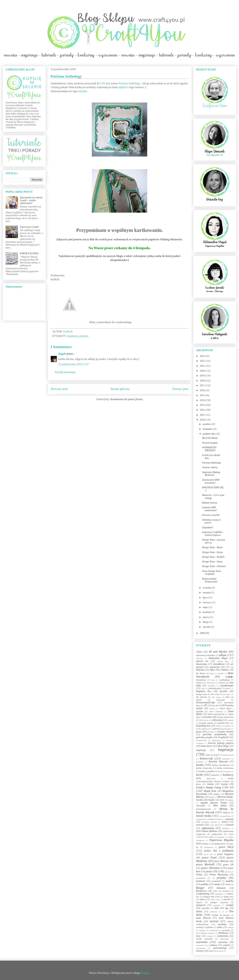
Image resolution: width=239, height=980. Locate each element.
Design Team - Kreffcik (213, 557)
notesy (225, 822)
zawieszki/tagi (220, 948)
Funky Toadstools (203, 729)
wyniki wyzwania (204, 939)
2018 (203, 381)
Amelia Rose (223, 661)
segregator (219, 894)
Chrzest (222, 683)
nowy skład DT (216, 825)
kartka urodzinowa (225, 768)
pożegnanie (209, 847)
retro (215, 891)
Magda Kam (210, 791)
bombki (221, 673)
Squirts (199, 902)
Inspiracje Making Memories (211, 474)
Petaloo (205, 844)
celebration (210, 683)
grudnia (207, 424)
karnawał (200, 762)
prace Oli (228, 865)
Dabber (228, 688)
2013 (203, 405)
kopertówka (211, 778)
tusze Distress (203, 918)
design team (201, 694)
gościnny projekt (204, 737)
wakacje (202, 930)
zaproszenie (201, 948)
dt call (215, 706)
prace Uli (211, 871)
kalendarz (226, 759)
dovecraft (221, 700)
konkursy (228, 775)
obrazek (230, 825)
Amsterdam (202, 664)
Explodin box (223, 723)
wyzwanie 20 (201, 945)
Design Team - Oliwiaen (214, 566)
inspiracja (201, 750)
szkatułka (205, 908)
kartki (199, 775)
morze (211, 819)
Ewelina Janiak (206, 723)
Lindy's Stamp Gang (208, 787)
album (223, 655)
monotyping (201, 819)
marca (206, 617)
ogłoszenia (208, 828)
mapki (212, 797)
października (209, 434)
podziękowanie (219, 844)
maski (211, 800)
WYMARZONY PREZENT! (209, 449)
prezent (228, 872)
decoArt (223, 691)
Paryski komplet (210, 443)
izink (208, 755)
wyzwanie (223, 942)
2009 (203, 633)
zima (211, 951)
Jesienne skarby (210, 467)
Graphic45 (223, 737)
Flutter (219, 726)
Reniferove (201, 891)
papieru (123, 87)
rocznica (226, 891)
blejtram (200, 670)
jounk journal (228, 755)
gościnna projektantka (215, 734)
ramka (217, 884)
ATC (228, 667)
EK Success (204, 720)
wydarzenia (223, 936)
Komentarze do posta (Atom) (127, 399)
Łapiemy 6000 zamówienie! (210, 509)
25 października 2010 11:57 (74, 364)
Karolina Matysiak (218, 762)
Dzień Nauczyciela (216, 714)
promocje (201, 881)
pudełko (205, 884)
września (207, 588)
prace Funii (209, 857)
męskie (231, 800)
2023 (203, 356)
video (220, 927)
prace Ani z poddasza (219, 851)
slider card (215, 899)
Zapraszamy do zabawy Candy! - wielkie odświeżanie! (31, 200)
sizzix (202, 899)
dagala (62, 354)
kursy (198, 784)
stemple (230, 905)
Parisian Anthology (129, 83)
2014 (203, 400)
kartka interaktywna (221, 765)
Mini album (220, 806)
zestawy (200, 951)
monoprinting (225, 816)
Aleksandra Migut (218, 658)
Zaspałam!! (208, 527)
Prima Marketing (219, 875)
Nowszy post (59, 389)
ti (223, 912)
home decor (206, 746)
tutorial (214, 921)
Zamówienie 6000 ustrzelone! (211, 481)
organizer (221, 837)
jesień (216, 755)
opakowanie (217, 834)
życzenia (220, 951)
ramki (228, 884)
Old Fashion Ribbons (207, 831)
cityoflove (211, 686)
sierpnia (207, 593)
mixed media (204, 816)
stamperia (201, 905)
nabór (220, 819)
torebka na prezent (221, 915)
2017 (203, 386)
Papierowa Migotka (221, 840)
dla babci (227, 694)
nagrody (229, 819)
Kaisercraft (206, 758)
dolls (227, 697)
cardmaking (224, 680)
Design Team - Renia (212, 547)
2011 (202, 415)
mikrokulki (201, 806)
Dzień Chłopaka (216, 711)
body (212, 673)
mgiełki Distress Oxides (214, 803)
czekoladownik (214, 688)
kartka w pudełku (207, 771)
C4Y (103, 83)
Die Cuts (215, 694)
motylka (83, 91)
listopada (207, 429)
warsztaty (226, 930)
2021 (203, 366)
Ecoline (208, 717)
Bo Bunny (201, 673)
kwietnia (207, 612)
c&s (213, 680)
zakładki (227, 945)
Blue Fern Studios (219, 670)
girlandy (210, 732)
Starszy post (180, 389)
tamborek (213, 912)
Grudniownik (201, 740)
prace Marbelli (205, 864)
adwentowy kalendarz (206, 655)
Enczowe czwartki (211, 515)
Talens (199, 912)
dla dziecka (201, 697)
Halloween (216, 740)
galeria (216, 729)
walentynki (214, 930)
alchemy (199, 658)
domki (199, 700)
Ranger (200, 888)
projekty (84, 336)
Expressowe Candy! (30, 227)
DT (206, 705)
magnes (217, 794)
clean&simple (227, 686)
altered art (202, 661)
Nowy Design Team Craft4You (211, 573)
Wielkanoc (223, 933)
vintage (231, 927)
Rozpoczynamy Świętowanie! (210, 580)
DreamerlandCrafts (206, 703)
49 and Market (218, 652)
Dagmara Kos (204, 691)
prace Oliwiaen (210, 868)
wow (198, 936)
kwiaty (211, 784)
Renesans (221, 888)
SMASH (227, 899)
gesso (199, 732)
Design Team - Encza (212, 552)
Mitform (226, 813)
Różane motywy (210, 503)
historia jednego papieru (221, 743)
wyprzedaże (224, 939)
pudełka (230, 881)
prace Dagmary (225, 854)
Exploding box (203, 726)
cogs (203, 688)
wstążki (210, 936)
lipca (205, 598)
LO (232, 787)
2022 (203, 361)
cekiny (199, 683)
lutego (206, 622)
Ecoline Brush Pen (225, 717)
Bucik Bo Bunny (210, 438)
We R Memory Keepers (205, 933)
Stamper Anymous (219, 902)
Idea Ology (223, 746)
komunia (215, 775)
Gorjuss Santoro (225, 732)
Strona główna (120, 389)
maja (205, 607)
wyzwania (202, 942)
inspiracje (73, 336)
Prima (199, 875)
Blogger (145, 973)
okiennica (226, 828)
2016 (203, 390)
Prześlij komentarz (65, 372)
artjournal (215, 667)
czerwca (207, 602)
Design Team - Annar (212, 562)
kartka (200, 765)
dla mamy (216, 697)
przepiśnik (216, 881)
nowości (200, 825)
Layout (224, 784)
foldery (228, 726)
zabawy (214, 945)
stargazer (217, 905)
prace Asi (208, 854)
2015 (203, 395)
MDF (222, 800)
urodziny (222, 924)
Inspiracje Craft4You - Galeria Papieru (213, 534)
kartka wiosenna (224, 771)
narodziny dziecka (209, 822)
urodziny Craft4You (205, 927)
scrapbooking (203, 894)
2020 (203, 371)
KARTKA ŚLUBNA (29, 253)
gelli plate (227, 729)
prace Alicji (226, 847)
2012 (203, 410)
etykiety (231, 720)
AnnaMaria (219, 664)
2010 (203, 420)
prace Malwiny (221, 861)
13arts (199, 652)
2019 (203, 376)
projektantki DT (203, 878)
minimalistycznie (203, 809)
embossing (217, 720)
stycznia (207, 627)
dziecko (212, 709)
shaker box (229, 897)
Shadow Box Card (211, 897)
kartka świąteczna (204, 768)
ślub (216, 908)
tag (227, 908)
